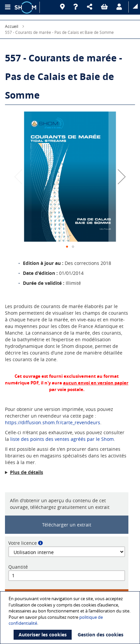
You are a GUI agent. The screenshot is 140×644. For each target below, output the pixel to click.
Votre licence (23, 543)
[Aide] (77, 7)
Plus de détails (27, 472)
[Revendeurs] (63, 7)
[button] (91, 7)
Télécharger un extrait (67, 525)
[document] (71, 618)
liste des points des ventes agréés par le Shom (62, 439)
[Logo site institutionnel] (26, 7)
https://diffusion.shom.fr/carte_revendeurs (53, 422)
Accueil (12, 26)
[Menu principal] (7, 7)
